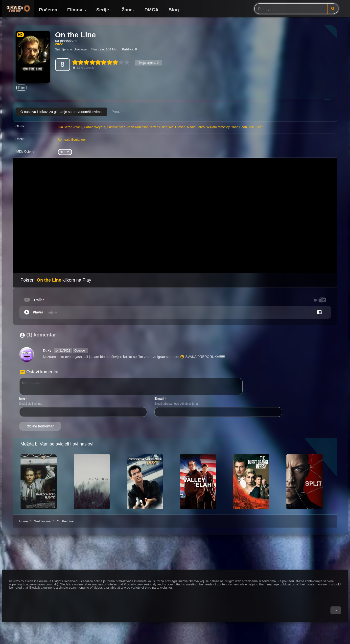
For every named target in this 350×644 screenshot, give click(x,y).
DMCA (152, 10)
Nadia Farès (196, 127)
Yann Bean (239, 127)
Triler (21, 88)
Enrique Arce (116, 127)
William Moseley (218, 127)
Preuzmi (118, 112)
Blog (174, 10)
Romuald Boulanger (72, 140)
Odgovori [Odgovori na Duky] (81, 351)
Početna (48, 10)
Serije (103, 10)
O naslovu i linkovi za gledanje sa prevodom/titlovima (61, 112)
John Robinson (138, 127)
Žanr (127, 10)
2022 (59, 44)
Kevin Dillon (159, 127)
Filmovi (75, 10)
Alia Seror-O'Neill (70, 127)
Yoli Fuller (256, 127)
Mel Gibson (177, 127)
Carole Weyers (94, 127)
